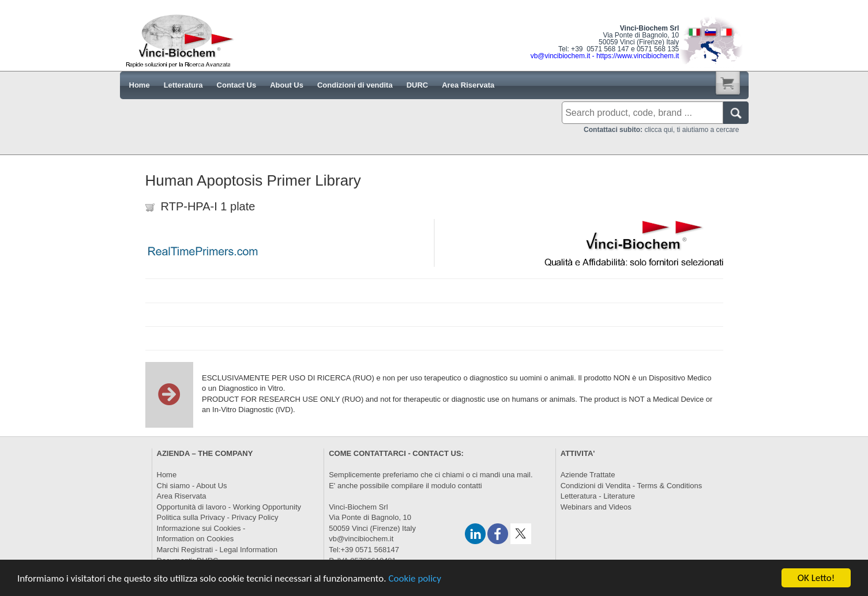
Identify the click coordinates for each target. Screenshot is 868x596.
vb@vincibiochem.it (361, 539)
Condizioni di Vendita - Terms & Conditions (631, 486)
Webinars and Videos (596, 507)
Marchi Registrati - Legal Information (217, 550)
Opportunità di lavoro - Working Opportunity (229, 507)
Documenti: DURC (188, 561)
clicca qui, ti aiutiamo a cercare (661, 130)
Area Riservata (182, 496)
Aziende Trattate (588, 475)
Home (167, 475)
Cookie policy (415, 582)
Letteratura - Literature (598, 496)
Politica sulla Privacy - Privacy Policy (218, 517)
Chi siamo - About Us (192, 486)
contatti (470, 486)
